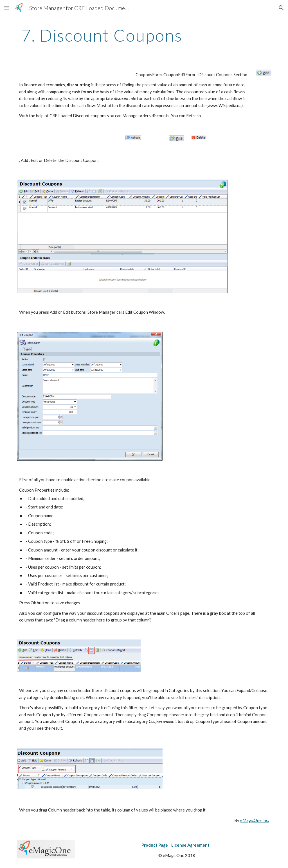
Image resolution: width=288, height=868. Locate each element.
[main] (102, 35)
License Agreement (190, 845)
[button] (7, 8)
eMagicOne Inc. (255, 820)
